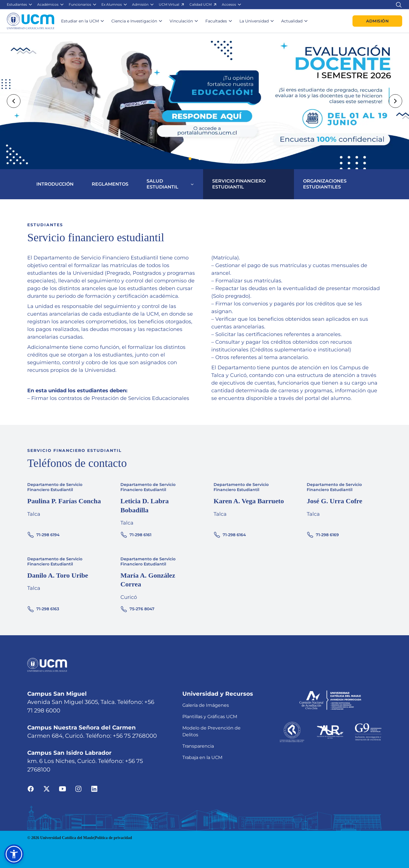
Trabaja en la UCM (202, 757)
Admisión (377, 21)
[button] (20, 5)
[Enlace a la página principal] (31, 21)
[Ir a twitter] (47, 789)
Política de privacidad (113, 838)
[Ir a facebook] (31, 789)
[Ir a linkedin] (94, 789)
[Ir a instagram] (78, 789)
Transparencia (198, 746)
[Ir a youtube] (62, 789)
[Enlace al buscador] (399, 4)
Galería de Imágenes (206, 705)
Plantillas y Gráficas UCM (210, 717)
